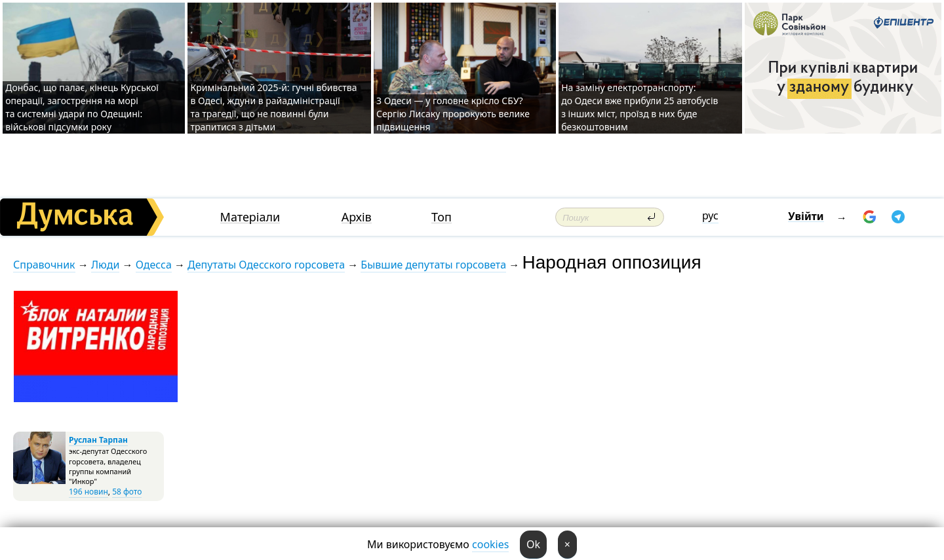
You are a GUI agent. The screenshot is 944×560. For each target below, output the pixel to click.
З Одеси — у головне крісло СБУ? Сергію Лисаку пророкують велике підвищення (453, 114)
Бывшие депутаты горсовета (433, 265)
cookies (490, 544)
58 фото (127, 492)
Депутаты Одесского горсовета (266, 265)
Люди (105, 265)
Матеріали (250, 217)
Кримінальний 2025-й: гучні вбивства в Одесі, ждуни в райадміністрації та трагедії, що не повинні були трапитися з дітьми (273, 107)
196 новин (88, 492)
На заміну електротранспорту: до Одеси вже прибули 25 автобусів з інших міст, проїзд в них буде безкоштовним (639, 107)
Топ (442, 217)
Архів (357, 217)
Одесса (154, 265)
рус (710, 215)
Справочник (44, 265)
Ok (533, 544)
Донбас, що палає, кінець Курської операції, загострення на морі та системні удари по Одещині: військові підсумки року (82, 107)
